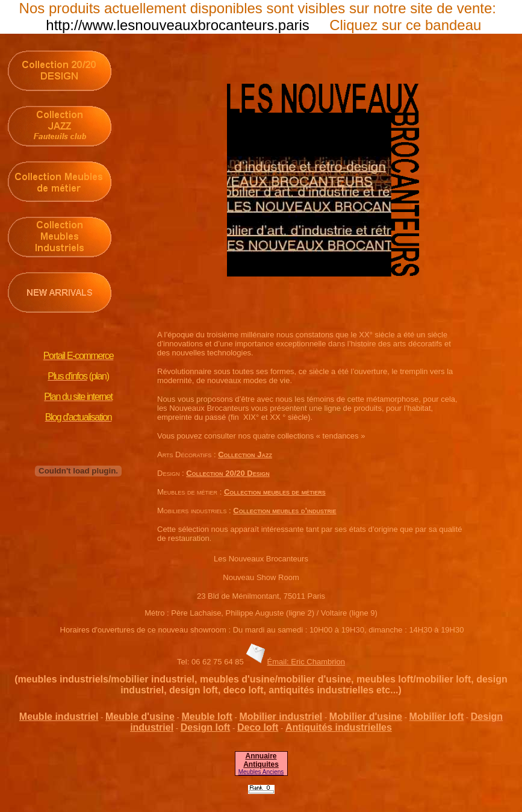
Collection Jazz (245, 454)
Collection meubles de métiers (275, 492)
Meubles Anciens (261, 772)
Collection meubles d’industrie (284, 511)
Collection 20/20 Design (228, 473)
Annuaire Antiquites (261, 760)
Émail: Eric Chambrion (306, 662)
